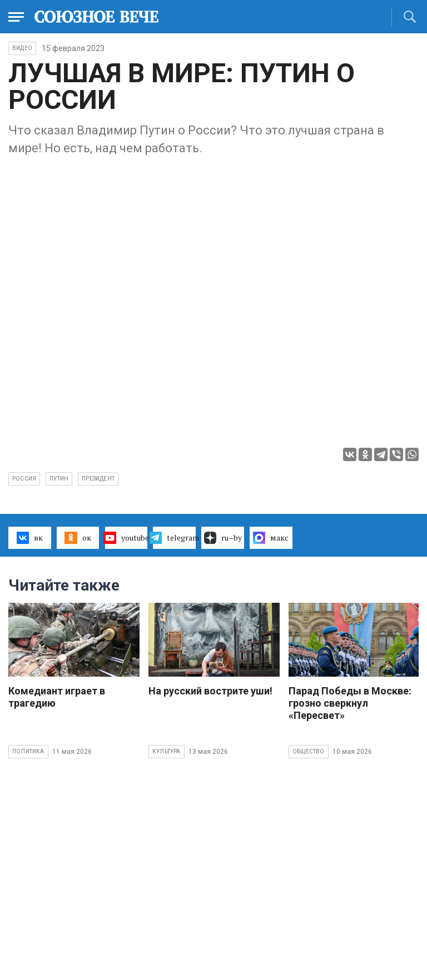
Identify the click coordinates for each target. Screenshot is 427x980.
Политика (28, 751)
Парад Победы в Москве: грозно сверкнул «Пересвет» (350, 703)
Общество (309, 751)
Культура (167, 751)
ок (78, 538)
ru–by (223, 538)
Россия (24, 479)
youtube (126, 538)
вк (30, 538)
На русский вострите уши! (210, 691)
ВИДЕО (22, 48)
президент (98, 479)
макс (271, 538)
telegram (174, 538)
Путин (59, 479)
